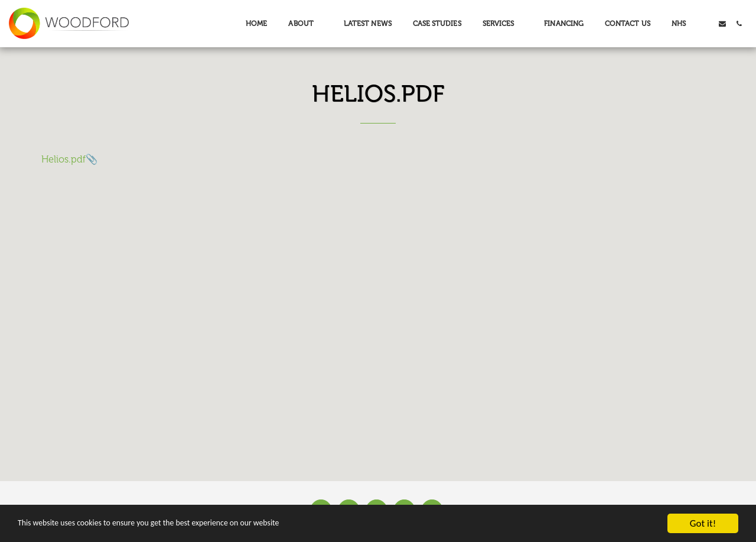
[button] (305, 24)
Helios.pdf (63, 159)
